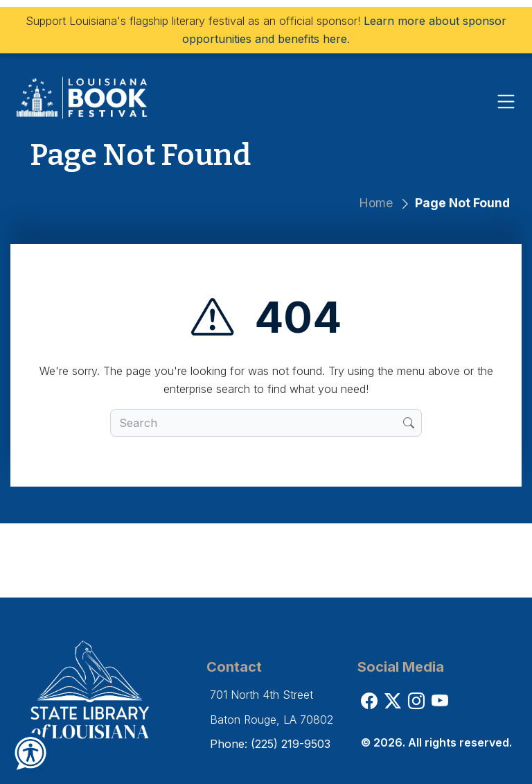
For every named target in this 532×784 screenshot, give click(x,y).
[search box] (257, 423)
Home (376, 203)
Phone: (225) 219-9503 (270, 744)
